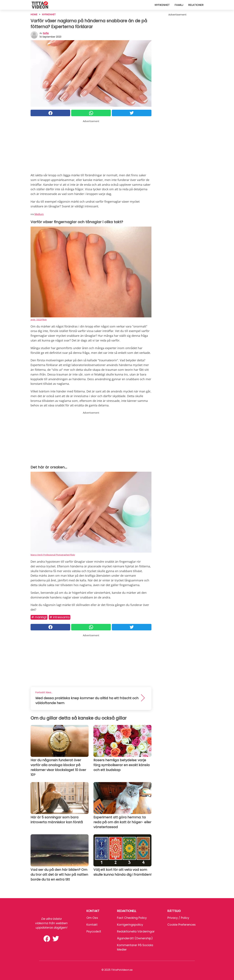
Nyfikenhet (162, 5)
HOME (34, 14)
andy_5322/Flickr (39, 320)
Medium (39, 214)
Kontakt (92, 925)
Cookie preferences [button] (182, 925)
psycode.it (94, 931)
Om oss (92, 918)
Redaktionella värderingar (136, 931)
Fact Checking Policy (132, 918)
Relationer (196, 5)
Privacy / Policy (178, 918)
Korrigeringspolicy (130, 925)
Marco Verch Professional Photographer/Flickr (53, 555)
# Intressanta (60, 617)
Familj (179, 5)
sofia (46, 33)
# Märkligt (39, 617)
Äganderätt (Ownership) (135, 938)
